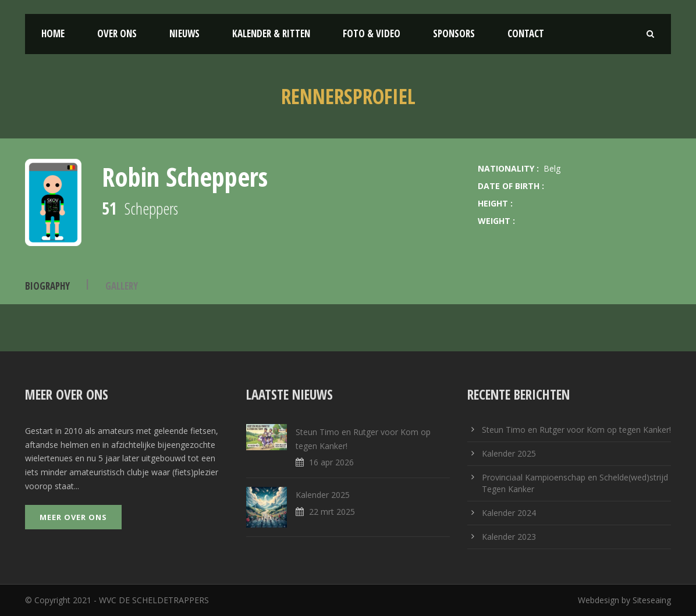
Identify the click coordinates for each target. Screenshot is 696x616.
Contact (526, 33)
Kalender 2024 (509, 513)
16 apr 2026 (331, 462)
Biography (47, 286)
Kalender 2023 (509, 537)
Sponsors (454, 33)
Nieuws (184, 33)
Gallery (122, 286)
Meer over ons (73, 517)
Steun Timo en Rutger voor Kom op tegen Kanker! (576, 430)
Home (53, 33)
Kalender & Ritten (271, 33)
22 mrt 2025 (332, 512)
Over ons (117, 33)
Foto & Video (372, 33)
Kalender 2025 (323, 495)
